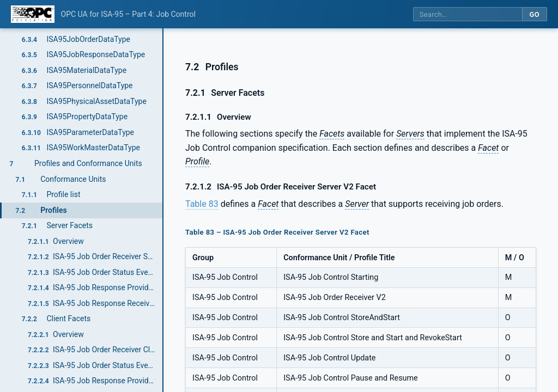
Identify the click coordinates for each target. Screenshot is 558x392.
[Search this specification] (468, 14)
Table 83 (202, 204)
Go (534, 14)
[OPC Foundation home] (33, 14)
